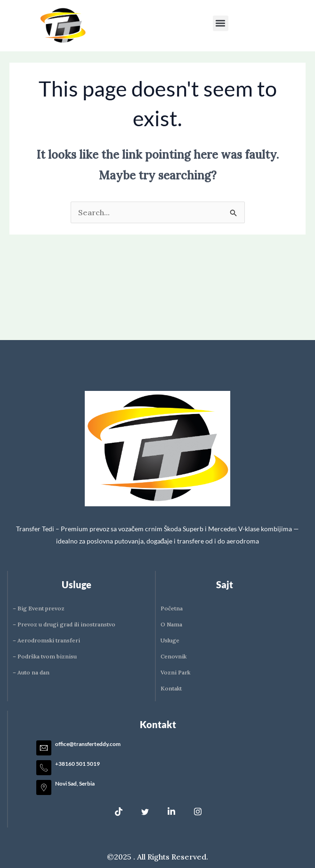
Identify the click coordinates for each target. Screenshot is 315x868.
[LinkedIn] (171, 811)
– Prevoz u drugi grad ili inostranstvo (64, 624)
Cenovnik (174, 656)
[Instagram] (198, 811)
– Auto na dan (31, 672)
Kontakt (171, 688)
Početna (172, 608)
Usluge (170, 640)
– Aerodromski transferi (46, 640)
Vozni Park (175, 672)
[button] (221, 23)
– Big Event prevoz (39, 608)
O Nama (171, 624)
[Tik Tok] (119, 811)
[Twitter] (145, 811)
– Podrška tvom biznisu (45, 656)
